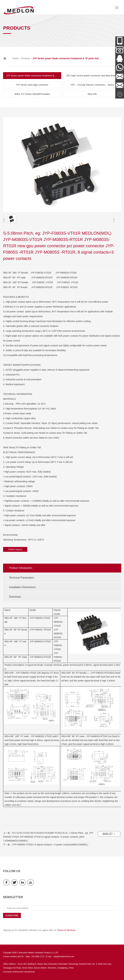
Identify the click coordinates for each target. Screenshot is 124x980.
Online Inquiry (15, 549)
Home (16, 58)
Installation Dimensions (23, 587)
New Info (92, 94)
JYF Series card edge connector (32, 85)
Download (15, 597)
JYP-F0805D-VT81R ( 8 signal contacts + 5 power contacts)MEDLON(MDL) (50, 845)
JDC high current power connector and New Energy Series (94, 76)
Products (26, 58)
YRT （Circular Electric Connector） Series (92, 85)
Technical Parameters (22, 578)
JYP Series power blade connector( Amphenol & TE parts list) (34, 76)
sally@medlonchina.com (64, 957)
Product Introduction (21, 568)
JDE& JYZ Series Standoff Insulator (32, 94)
